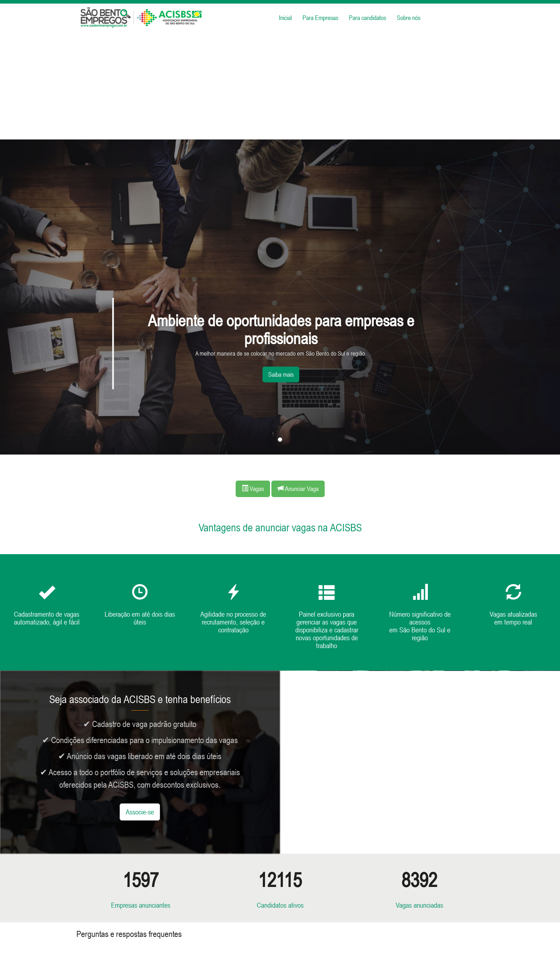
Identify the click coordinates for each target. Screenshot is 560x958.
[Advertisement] (280, 86)
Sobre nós (409, 18)
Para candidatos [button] (367, 18)
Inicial (285, 18)
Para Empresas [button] (320, 18)
